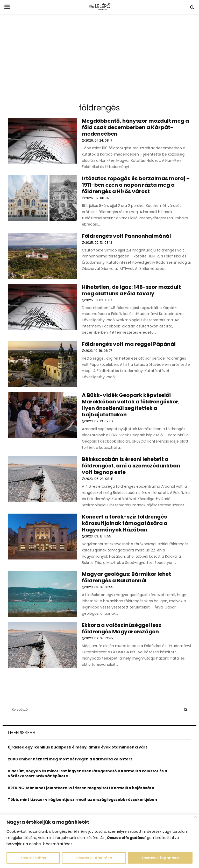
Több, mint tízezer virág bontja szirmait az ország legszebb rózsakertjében (82, 800)
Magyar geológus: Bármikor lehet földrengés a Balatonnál (126, 577)
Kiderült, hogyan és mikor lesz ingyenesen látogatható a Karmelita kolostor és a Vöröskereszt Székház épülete (87, 774)
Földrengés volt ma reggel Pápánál (129, 344)
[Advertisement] (99, 61)
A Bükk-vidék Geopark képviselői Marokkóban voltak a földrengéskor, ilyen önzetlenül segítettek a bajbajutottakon (131, 405)
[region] (99, 841)
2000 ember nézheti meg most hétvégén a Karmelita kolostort (70, 759)
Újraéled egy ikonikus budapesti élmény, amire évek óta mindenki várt (77, 747)
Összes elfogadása (160, 858)
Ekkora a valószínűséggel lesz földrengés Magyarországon (122, 628)
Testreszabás (33, 858)
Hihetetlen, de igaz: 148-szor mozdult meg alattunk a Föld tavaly (131, 290)
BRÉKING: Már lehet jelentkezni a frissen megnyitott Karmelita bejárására (81, 788)
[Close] (196, 817)
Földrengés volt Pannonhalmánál (126, 236)
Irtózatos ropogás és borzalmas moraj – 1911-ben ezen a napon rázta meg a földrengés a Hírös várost (136, 185)
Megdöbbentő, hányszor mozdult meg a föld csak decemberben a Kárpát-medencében (135, 127)
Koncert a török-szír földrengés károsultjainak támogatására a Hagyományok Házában (125, 523)
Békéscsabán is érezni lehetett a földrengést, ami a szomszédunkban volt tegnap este (131, 466)
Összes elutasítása (94, 858)
